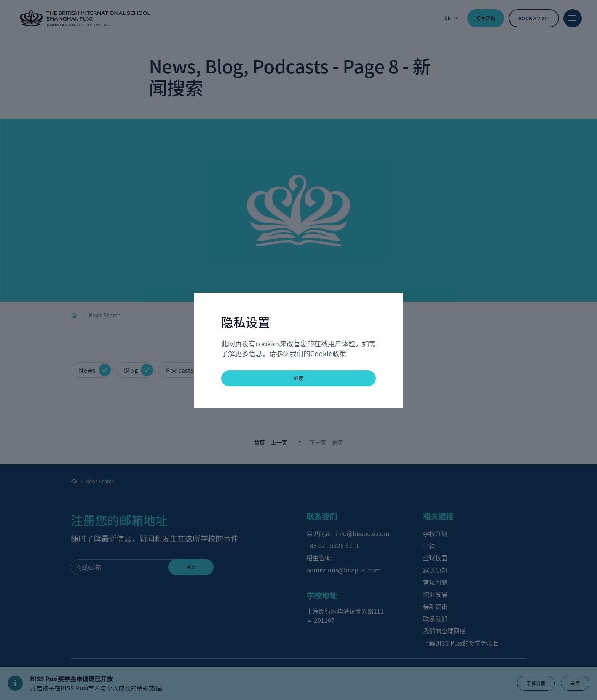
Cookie (321, 353)
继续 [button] (299, 378)
